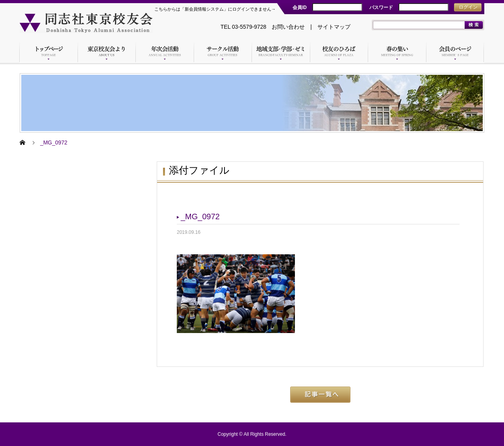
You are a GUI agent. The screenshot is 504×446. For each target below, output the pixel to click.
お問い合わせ (288, 27)
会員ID (300, 7)
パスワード (381, 7)
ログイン (468, 7)
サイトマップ (334, 27)
